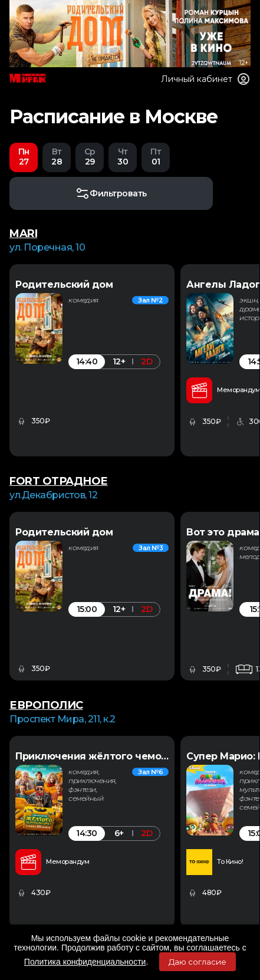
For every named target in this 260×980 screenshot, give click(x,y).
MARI (23, 234)
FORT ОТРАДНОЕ (59, 481)
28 (57, 157)
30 (123, 157)
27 (24, 157)
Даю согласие (198, 962)
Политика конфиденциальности (85, 962)
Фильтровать (111, 193)
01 (156, 157)
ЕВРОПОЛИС (46, 705)
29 (90, 157)
